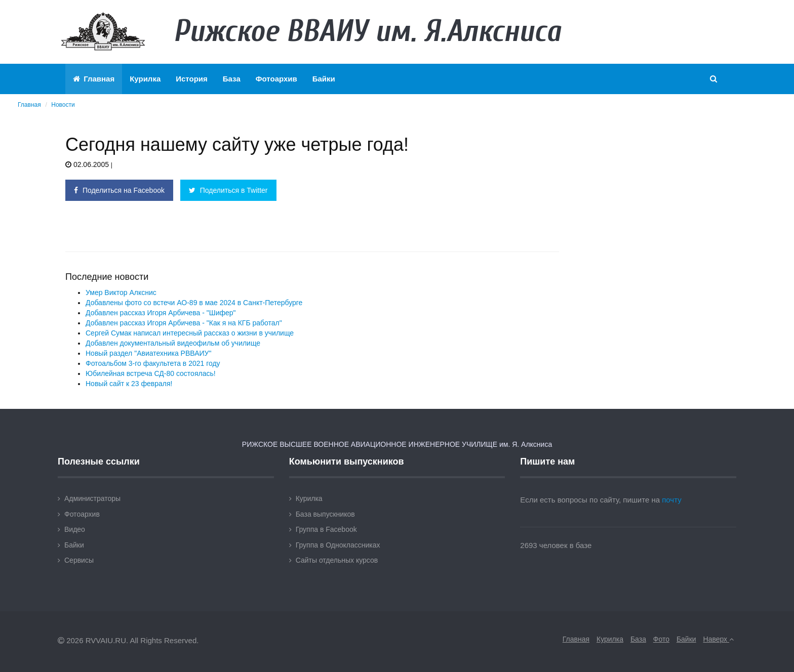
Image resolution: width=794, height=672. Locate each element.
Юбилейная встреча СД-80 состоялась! (151, 373)
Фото (661, 639)
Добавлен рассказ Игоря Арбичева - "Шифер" (161, 313)
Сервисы (79, 560)
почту (672, 500)
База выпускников (325, 514)
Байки (324, 79)
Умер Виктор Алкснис (121, 292)
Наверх (719, 639)
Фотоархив (276, 79)
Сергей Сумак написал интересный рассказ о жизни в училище (190, 333)
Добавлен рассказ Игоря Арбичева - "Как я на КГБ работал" (184, 323)
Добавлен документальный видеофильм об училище (173, 343)
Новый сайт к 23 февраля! (129, 384)
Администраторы (92, 498)
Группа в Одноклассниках (338, 545)
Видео (75, 529)
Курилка (145, 79)
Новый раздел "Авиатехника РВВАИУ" (148, 353)
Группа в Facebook (326, 529)
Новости (63, 105)
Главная (94, 79)
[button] (714, 79)
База (232, 79)
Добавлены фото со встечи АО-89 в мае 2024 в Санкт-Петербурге (194, 303)
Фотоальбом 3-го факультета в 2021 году (153, 363)
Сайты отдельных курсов (337, 560)
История (192, 79)
